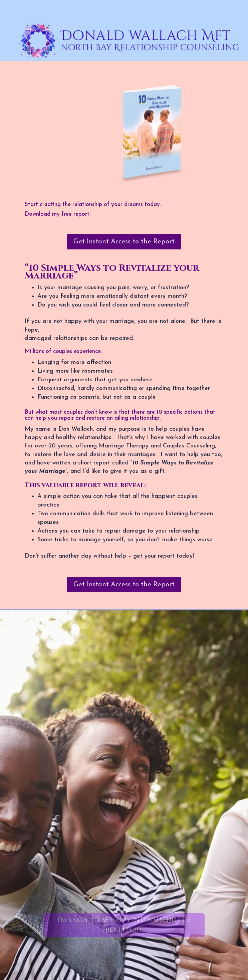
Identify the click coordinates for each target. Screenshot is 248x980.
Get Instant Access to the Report (124, 242)
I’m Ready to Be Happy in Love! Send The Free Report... (124, 925)
